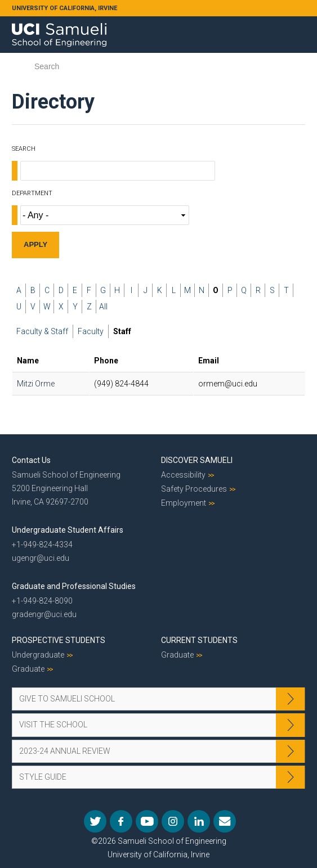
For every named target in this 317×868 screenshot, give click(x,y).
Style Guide (43, 777)
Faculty (91, 331)
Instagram (173, 821)
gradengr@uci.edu (44, 614)
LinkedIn (199, 821)
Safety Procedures (194, 489)
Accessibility (183, 475)
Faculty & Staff (42, 331)
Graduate (28, 669)
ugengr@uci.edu (41, 558)
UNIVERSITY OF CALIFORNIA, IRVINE (64, 8)
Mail (225, 821)
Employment (184, 503)
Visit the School (53, 725)
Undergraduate (38, 655)
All (103, 307)
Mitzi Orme (36, 384)
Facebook (121, 821)
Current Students (199, 640)
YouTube (147, 821)
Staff (122, 331)
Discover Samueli (197, 460)
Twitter (95, 821)
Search (24, 149)
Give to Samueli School (67, 699)
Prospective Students (59, 640)
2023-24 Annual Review (65, 751)
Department (32, 193)
